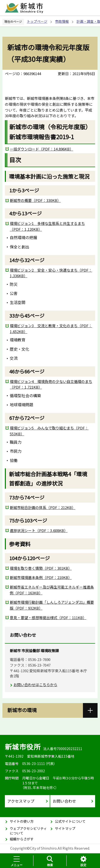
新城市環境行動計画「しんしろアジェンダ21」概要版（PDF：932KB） (52, 605)
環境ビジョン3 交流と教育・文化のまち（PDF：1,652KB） (51, 329)
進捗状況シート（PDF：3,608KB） (39, 530)
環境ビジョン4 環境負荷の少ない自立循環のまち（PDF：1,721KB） (51, 384)
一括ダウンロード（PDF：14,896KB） (41, 149)
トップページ (37, 21)
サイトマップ (65, 828)
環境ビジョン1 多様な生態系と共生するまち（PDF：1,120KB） (47, 226)
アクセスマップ (21, 801)
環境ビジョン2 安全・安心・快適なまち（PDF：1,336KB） (51, 273)
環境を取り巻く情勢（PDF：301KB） (41, 568)
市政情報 (62, 21)
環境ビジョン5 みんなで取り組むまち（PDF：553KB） (49, 431)
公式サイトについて (70, 821)
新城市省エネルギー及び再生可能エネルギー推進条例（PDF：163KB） (52, 590)
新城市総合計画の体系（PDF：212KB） (43, 507)
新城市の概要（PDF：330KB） (35, 200)
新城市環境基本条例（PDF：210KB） (41, 577)
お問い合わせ (64, 801)
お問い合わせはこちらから (35, 685)
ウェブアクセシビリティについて (28, 831)
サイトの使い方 (22, 821)
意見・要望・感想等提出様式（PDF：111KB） (48, 618)
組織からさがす (22, 839)
